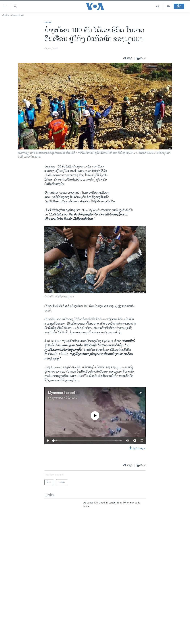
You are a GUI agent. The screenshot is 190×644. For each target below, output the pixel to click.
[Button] (128, 58)
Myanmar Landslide (64, 393)
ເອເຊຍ (48, 22)
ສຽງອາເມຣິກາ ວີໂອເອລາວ (65, 398)
